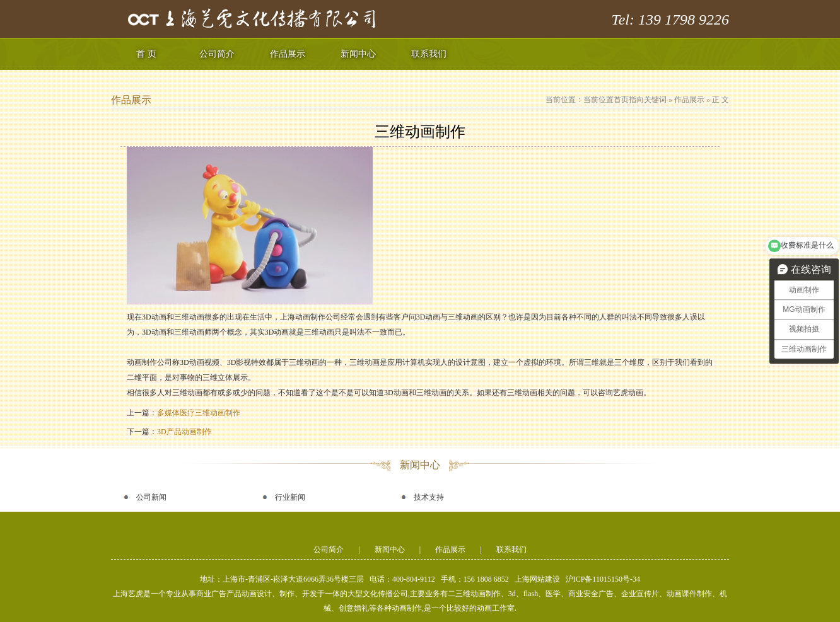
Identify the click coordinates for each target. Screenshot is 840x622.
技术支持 (429, 497)
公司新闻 (151, 497)
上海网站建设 (537, 579)
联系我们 (429, 54)
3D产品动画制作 (184, 432)
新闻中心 (358, 54)
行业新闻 (290, 497)
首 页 (146, 54)
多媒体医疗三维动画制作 (199, 413)
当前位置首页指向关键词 (625, 100)
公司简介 (217, 54)
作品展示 (288, 54)
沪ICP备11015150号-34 (603, 579)
